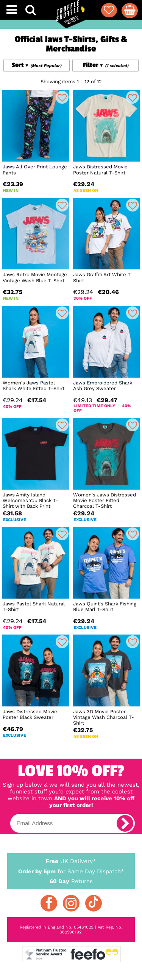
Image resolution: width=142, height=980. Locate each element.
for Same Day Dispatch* (71, 870)
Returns (71, 881)
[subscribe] (125, 823)
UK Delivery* (71, 861)
